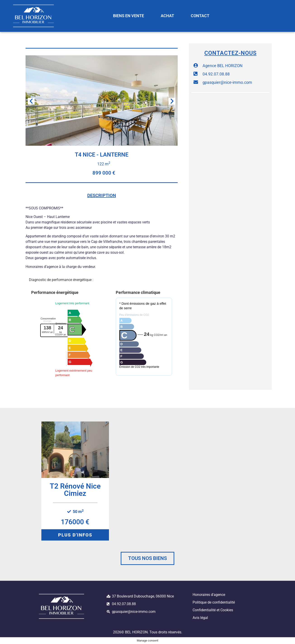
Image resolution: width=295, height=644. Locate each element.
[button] (31, 101)
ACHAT (167, 16)
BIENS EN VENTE (129, 16)
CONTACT (200, 16)
